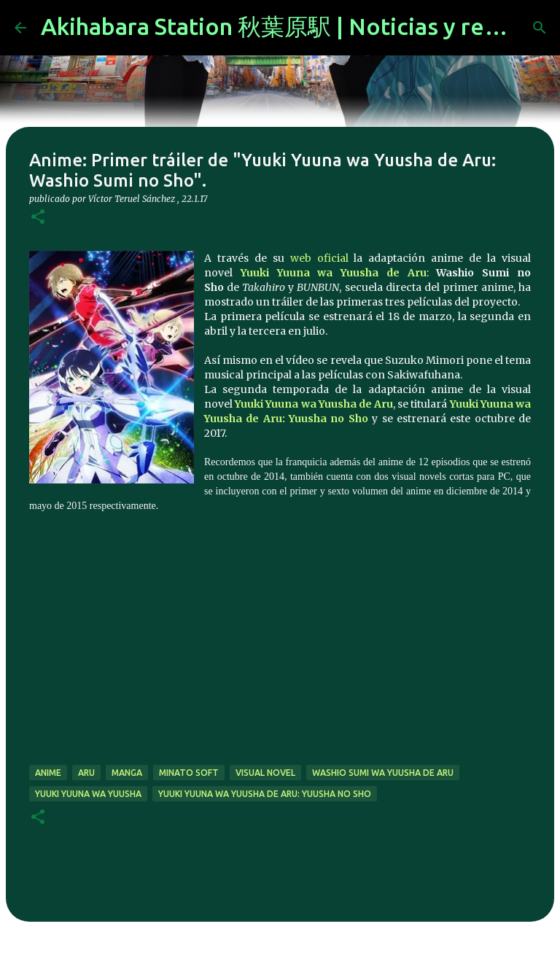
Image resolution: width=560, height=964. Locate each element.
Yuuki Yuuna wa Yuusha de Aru (334, 273)
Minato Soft (189, 773)
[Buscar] (540, 28)
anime (48, 773)
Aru (86, 773)
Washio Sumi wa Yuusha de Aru (383, 773)
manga (127, 773)
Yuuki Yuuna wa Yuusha (88, 794)
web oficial (319, 258)
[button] (38, 218)
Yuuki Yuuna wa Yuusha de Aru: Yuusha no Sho (265, 794)
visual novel (265, 773)
